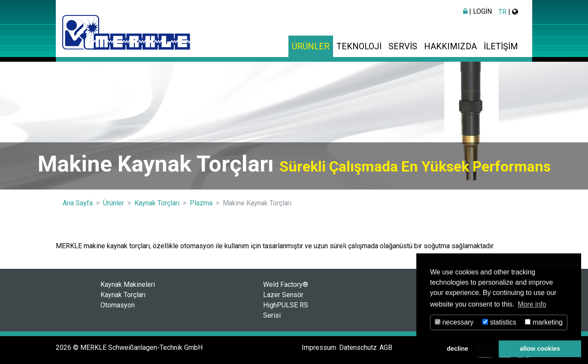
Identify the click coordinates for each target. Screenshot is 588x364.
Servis (403, 46)
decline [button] (458, 349)
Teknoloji (359, 46)
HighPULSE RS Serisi (286, 310)
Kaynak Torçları (123, 295)
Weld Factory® (286, 284)
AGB (386, 347)
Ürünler (311, 46)
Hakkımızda (450, 46)
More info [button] (532, 304)
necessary (454, 322)
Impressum (319, 347)
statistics (499, 322)
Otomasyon (118, 305)
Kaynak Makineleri (128, 284)
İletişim (501, 46)
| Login (477, 11)
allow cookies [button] (540, 349)
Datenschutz (358, 347)
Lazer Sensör (283, 295)
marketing (544, 322)
